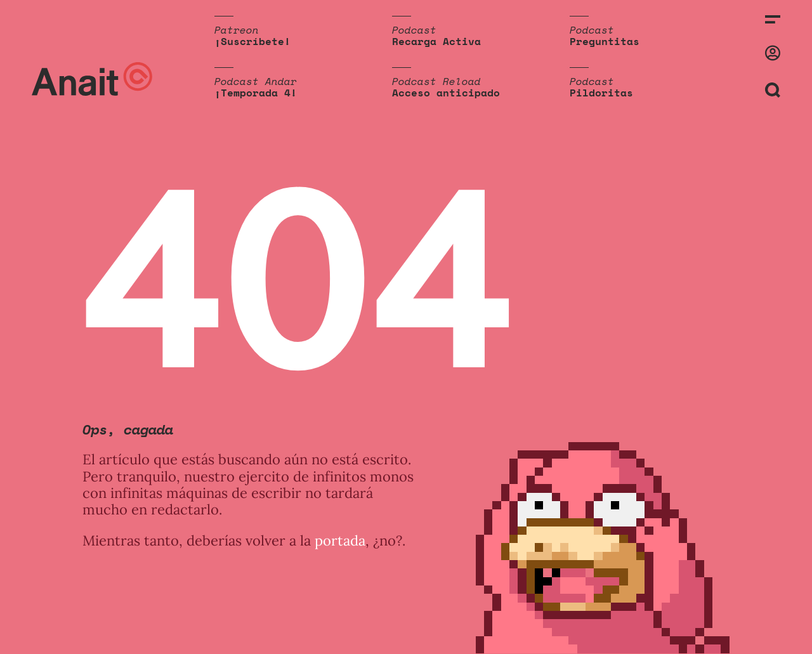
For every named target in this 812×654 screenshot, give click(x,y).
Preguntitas (605, 41)
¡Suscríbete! (252, 41)
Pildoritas (601, 93)
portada (340, 540)
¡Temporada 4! (256, 93)
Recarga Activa (436, 41)
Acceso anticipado (446, 93)
